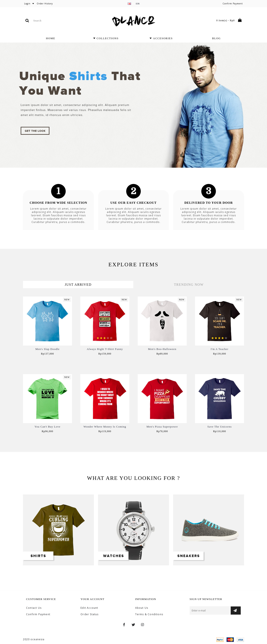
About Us (142, 608)
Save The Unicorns (219, 427)
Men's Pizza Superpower (162, 427)
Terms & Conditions (149, 614)
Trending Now (189, 285)
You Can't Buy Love (47, 427)
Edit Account (89, 608)
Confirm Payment (38, 614)
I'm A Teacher (220, 349)
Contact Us (34, 608)
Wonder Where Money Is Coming (105, 427)
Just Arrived (78, 285)
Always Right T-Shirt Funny (105, 349)
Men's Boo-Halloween (162, 349)
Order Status (89, 614)
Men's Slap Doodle (47, 349)
